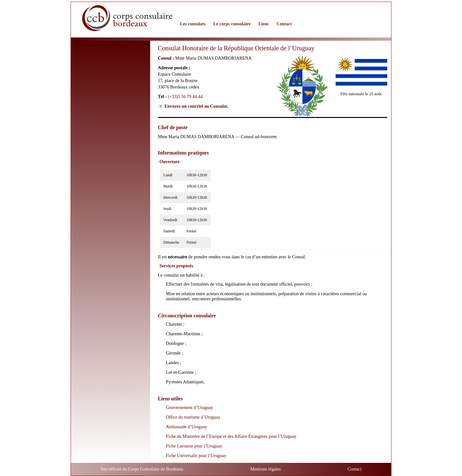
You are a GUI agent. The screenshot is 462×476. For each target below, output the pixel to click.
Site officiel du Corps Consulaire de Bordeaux (142, 469)
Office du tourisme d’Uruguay (193, 417)
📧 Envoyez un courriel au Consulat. (193, 106)
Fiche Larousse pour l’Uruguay (194, 446)
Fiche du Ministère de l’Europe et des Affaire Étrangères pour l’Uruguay (231, 436)
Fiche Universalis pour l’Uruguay (196, 456)
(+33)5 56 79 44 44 (185, 97)
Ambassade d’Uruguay (187, 427)
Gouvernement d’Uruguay (189, 408)
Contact (355, 469)
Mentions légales (265, 469)
